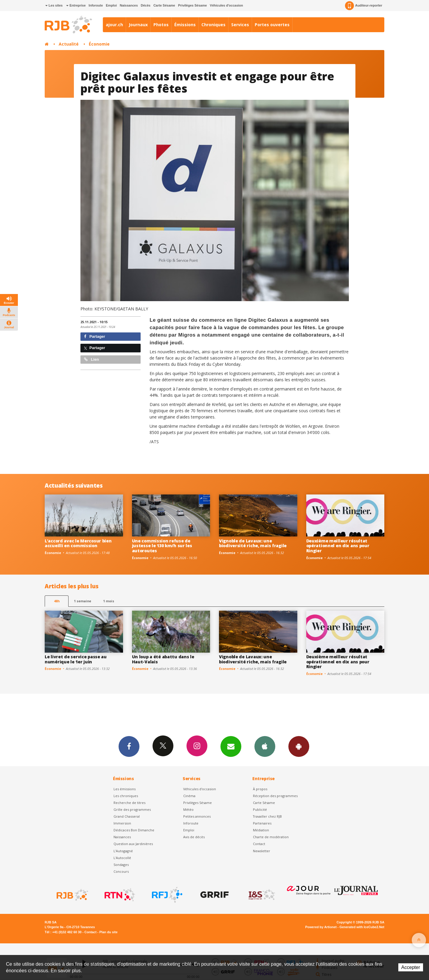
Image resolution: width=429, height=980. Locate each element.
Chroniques (213, 25)
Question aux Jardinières (133, 844)
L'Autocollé (122, 858)
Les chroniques (126, 796)
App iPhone (265, 746)
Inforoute (96, 5)
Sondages (121, 865)
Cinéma (189, 796)
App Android (299, 746)
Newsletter (262, 851)
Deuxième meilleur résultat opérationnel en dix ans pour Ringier (338, 546)
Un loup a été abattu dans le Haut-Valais (163, 659)
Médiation (261, 830)
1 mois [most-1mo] (109, 601)
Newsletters (231, 746)
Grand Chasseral (127, 816)
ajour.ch (114, 25)
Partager (95, 336)
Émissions (185, 25)
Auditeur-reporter (364, 6)
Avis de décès (194, 837)
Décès (146, 5)
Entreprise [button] (76, 5)
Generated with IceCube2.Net (362, 927)
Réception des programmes (275, 796)
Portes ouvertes (272, 25)
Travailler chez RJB (267, 816)
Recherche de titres (129, 803)
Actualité (69, 44)
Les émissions (125, 789)
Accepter (411, 967)
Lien (91, 359)
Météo (188, 809)
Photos (161, 25)
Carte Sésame (164, 5)
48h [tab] (57, 601)
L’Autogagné (123, 851)
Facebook (129, 746)
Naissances (129, 5)
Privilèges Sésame (193, 5)
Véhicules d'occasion (226, 5)
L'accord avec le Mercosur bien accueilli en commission (78, 543)
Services (240, 25)
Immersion (122, 823)
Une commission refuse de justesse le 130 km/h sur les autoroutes (162, 546)
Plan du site (108, 932)
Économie (99, 44)
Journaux (138, 25)
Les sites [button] (54, 5)
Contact (259, 844)
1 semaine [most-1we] (83, 601)
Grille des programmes (132, 809)
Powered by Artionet (321, 927)
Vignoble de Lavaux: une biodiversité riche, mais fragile (253, 543)
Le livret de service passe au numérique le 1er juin (76, 659)
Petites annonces (197, 816)
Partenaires (262, 823)
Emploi (111, 5)
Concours (121, 871)
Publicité (260, 809)
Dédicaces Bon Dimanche (134, 830)
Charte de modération (271, 837)
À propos (260, 789)
